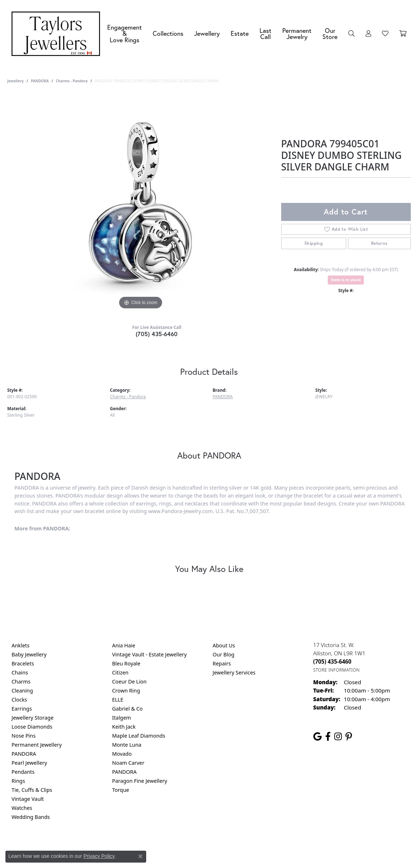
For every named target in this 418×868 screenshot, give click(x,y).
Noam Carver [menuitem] (128, 763)
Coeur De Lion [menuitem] (130, 682)
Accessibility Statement (270, 846)
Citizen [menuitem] (121, 672)
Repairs (222, 663)
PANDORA (40, 81)
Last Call (265, 34)
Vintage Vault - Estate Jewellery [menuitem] (150, 654)
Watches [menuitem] (22, 808)
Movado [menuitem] (122, 754)
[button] (352, 34)
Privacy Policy (174, 846)
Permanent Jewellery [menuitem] (37, 745)
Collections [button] (168, 33)
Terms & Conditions (217, 846)
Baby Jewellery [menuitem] (29, 654)
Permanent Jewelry (297, 34)
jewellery (16, 81)
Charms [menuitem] (21, 682)
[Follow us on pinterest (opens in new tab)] (349, 737)
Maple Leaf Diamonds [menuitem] (139, 736)
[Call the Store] (332, 661)
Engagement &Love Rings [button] (125, 34)
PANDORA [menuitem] (24, 754)
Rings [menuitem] (18, 781)
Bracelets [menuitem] (23, 663)
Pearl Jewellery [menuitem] (29, 763)
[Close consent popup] (140, 856)
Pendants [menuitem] (23, 772)
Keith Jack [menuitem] (124, 727)
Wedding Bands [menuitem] (31, 817)
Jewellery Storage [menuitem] (32, 718)
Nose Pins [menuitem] (24, 736)
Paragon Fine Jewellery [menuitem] (140, 781)
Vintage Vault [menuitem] (28, 799)
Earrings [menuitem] (22, 709)
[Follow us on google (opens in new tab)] (317, 737)
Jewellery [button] (207, 33)
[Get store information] (337, 670)
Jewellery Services (234, 672)
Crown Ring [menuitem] (126, 691)
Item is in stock (346, 280)
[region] (140, 203)
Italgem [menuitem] (122, 718)
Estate (240, 33)
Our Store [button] (330, 34)
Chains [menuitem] (20, 672)
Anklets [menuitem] (21, 645)
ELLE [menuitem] (118, 700)
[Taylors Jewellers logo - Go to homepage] (58, 34)
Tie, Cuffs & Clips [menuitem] (32, 790)
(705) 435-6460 (157, 334)
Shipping (313, 243)
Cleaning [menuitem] (22, 691)
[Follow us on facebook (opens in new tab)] (328, 737)
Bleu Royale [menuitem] (126, 663)
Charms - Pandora (72, 81)
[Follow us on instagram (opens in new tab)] (338, 737)
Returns (379, 243)
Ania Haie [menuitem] (124, 645)
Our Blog (223, 654)
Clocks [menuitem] (19, 700)
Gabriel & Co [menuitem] (128, 709)
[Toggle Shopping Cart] (403, 34)
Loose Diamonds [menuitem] (32, 727)
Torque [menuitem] (121, 790)
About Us (224, 645)
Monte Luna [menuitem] (127, 745)
